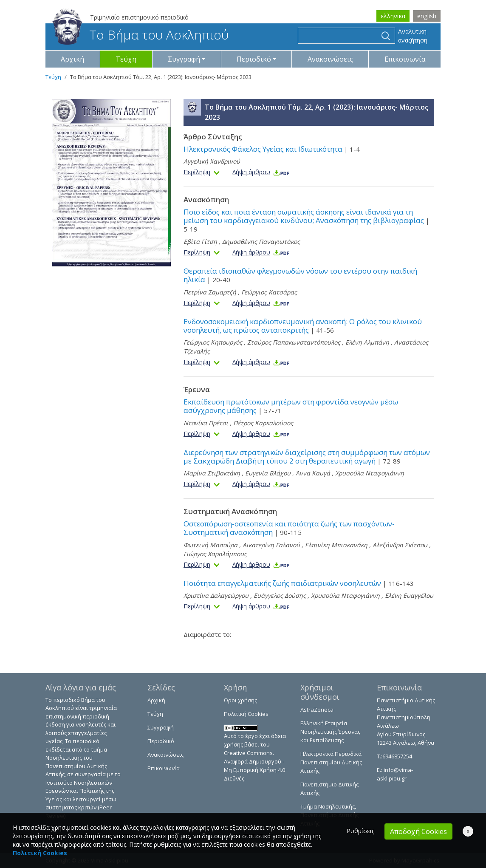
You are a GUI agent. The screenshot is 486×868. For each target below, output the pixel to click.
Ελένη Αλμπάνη (367, 342)
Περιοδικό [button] (254, 59)
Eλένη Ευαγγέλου (409, 595)
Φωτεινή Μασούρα (211, 545)
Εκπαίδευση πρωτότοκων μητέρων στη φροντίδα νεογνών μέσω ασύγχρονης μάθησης (291, 406)
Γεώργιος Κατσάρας (269, 292)
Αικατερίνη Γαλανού (271, 545)
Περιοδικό (161, 741)
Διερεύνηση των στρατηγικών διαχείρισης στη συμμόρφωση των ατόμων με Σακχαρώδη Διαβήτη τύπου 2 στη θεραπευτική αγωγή (307, 457)
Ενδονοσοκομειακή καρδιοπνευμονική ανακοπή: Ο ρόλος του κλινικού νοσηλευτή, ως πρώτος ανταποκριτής (303, 326)
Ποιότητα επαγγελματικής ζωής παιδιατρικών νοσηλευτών (299, 583)
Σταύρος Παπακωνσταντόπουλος (295, 342)
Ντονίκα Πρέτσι (206, 423)
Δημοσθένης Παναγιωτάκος (261, 242)
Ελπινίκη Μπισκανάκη (336, 545)
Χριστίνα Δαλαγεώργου (216, 595)
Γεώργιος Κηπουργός (213, 342)
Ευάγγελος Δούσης (280, 595)
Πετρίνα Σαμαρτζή (210, 292)
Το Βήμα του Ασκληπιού (140, 35)
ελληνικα (393, 16)
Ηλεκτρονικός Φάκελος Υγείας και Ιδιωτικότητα (272, 149)
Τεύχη (126, 59)
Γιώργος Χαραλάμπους (215, 554)
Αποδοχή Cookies (418, 831)
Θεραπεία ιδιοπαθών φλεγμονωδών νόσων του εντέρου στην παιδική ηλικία (300, 275)
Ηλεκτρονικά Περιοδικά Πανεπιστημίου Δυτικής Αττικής (331, 762)
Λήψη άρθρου (261, 172)
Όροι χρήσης (240, 700)
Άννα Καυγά (313, 473)
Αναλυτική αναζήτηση (413, 36)
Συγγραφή (161, 727)
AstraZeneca (317, 710)
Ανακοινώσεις (330, 59)
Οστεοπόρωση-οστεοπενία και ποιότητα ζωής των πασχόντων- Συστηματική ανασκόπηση (289, 528)
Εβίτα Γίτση (200, 242)
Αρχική (72, 59)
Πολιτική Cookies (246, 714)
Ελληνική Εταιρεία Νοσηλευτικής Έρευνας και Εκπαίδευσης (330, 732)
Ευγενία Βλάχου (268, 473)
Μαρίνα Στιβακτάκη (212, 473)
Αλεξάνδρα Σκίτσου (400, 545)
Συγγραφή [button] (184, 59)
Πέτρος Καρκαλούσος (263, 423)
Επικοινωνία (405, 59)
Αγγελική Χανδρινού (212, 161)
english (427, 16)
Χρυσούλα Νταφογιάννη (370, 473)
